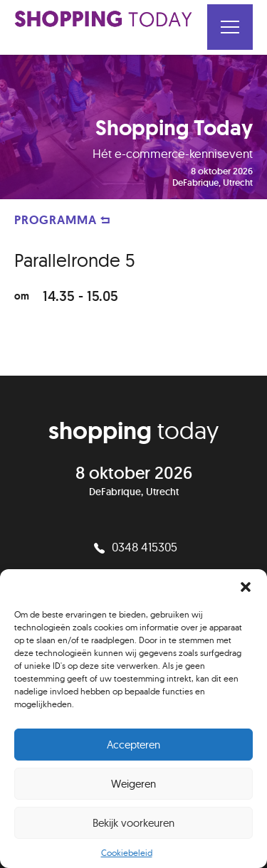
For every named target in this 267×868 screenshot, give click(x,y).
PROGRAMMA (62, 220)
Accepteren (133, 745)
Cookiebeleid (127, 853)
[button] (246, 587)
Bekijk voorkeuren (133, 823)
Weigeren (133, 784)
